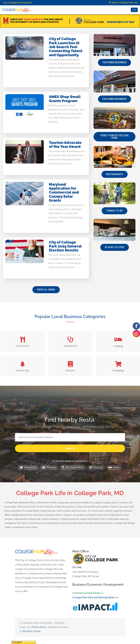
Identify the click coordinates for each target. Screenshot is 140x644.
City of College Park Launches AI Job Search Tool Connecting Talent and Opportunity (66, 47)
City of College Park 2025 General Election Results (65, 246)
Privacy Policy (39, 627)
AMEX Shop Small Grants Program (65, 99)
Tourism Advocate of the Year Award (65, 145)
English (17, 642)
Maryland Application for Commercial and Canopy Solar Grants (64, 192)
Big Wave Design (32, 631)
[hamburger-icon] (134, 10)
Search (70, 448)
